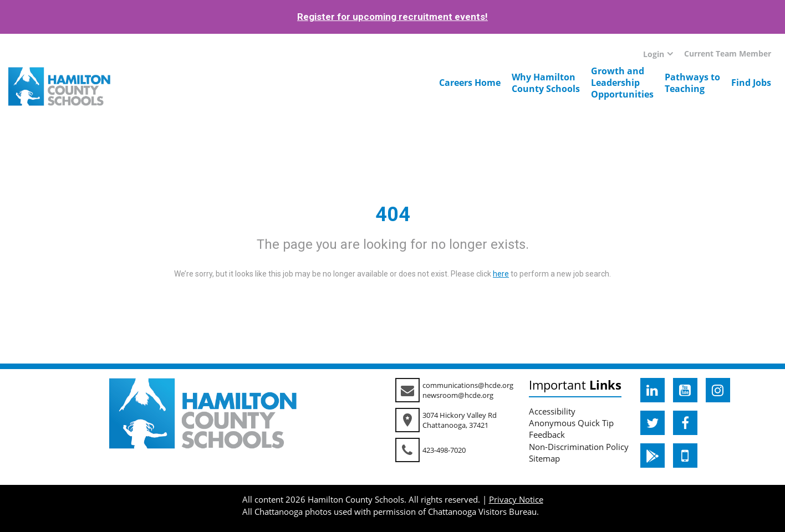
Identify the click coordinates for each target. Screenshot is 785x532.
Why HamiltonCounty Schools (546, 83)
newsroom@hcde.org (458, 395)
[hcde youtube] (685, 390)
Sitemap (544, 458)
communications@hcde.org (468, 385)
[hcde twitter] (653, 423)
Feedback (547, 434)
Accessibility (552, 411)
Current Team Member (728, 53)
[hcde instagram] (718, 390)
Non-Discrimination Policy (579, 447)
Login (654, 54)
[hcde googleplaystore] (653, 456)
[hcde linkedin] (653, 390)
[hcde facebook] (685, 423)
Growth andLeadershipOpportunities (622, 83)
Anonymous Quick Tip (571, 423)
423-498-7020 (444, 450)
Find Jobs (751, 83)
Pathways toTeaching (692, 83)
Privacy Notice (516, 499)
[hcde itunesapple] (685, 456)
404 (393, 214)
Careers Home (470, 83)
